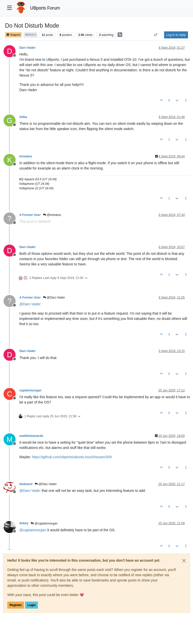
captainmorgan (30, 390)
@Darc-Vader (54, 298)
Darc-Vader (28, 48)
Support (13, 35)
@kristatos (52, 215)
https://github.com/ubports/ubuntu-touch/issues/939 (72, 457)
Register (16, 605)
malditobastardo (31, 436)
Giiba (23, 117)
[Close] (184, 561)
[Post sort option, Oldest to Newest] (156, 35)
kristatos (26, 156)
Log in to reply (176, 35)
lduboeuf (26, 484)
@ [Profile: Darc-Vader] (30, 304)
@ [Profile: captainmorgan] (33, 530)
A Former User (30, 215)
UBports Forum (45, 8)
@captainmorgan (44, 523)
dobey (24, 523)
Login (32, 605)
